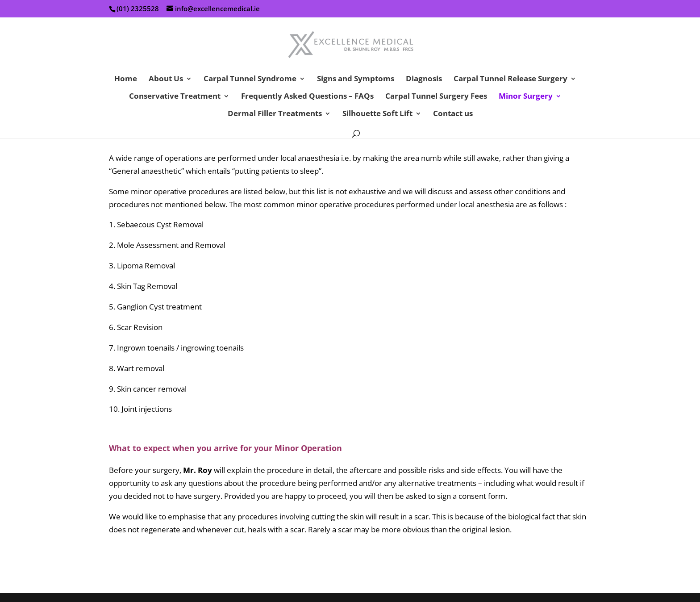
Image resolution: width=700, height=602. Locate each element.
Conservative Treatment (175, 97)
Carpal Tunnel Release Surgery (510, 79)
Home (126, 79)
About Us (166, 79)
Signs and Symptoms (356, 79)
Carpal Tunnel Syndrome (250, 79)
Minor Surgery (526, 97)
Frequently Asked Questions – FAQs (307, 97)
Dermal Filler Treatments (275, 114)
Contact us (453, 114)
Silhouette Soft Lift (377, 114)
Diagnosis (424, 79)
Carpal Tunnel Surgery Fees (436, 97)
